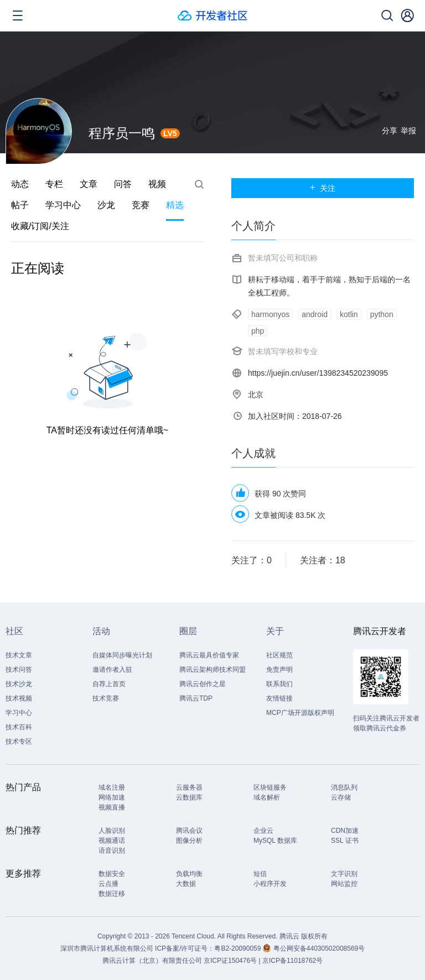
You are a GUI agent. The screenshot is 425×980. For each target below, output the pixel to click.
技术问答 (19, 670)
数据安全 (112, 874)
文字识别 (344, 874)
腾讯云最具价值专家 (209, 655)
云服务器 (189, 787)
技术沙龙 (19, 684)
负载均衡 (189, 874)
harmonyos (270, 314)
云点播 (108, 884)
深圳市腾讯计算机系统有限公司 (107, 948)
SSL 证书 (345, 841)
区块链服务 (270, 787)
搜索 (199, 184)
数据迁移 (112, 894)
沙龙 (106, 205)
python (382, 314)
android (315, 314)
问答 (123, 184)
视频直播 (112, 807)
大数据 (186, 884)
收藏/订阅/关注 (40, 226)
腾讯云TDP (196, 698)
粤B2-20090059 (238, 948)
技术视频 (19, 698)
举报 (408, 131)
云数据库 (189, 797)
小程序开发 (270, 884)
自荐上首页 (109, 684)
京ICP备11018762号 (292, 961)
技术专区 (19, 742)
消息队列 (344, 787)
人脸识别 (112, 831)
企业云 (263, 831)
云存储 (341, 797)
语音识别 (112, 851)
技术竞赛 (106, 698)
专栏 (54, 184)
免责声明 (279, 670)
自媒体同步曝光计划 (122, 655)
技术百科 (19, 727)
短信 (260, 874)
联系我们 (279, 684)
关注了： (252, 560)
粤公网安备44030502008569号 (319, 948)
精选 (175, 205)
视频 (157, 184)
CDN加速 (345, 831)
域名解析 (267, 797)
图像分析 (189, 841)
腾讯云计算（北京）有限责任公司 (152, 961)
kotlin (349, 314)
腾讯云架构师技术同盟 (212, 670)
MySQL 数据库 (275, 841)
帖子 (20, 205)
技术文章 (19, 655)
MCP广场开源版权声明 (300, 713)
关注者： (323, 560)
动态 (20, 184)
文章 (89, 184)
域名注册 (112, 787)
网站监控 (344, 884)
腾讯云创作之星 (203, 684)
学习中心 (63, 205)
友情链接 (279, 698)
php (258, 331)
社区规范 (279, 655)
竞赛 (141, 205)
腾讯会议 (189, 831)
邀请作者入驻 (112, 670)
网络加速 (112, 797)
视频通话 (112, 841)
